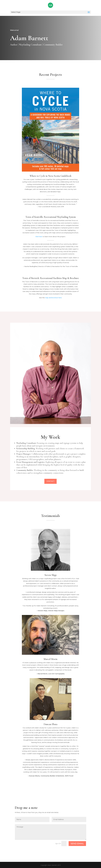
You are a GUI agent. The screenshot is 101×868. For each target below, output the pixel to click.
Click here (39, 237)
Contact (50, 483)
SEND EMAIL (77, 844)
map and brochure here (53, 298)
